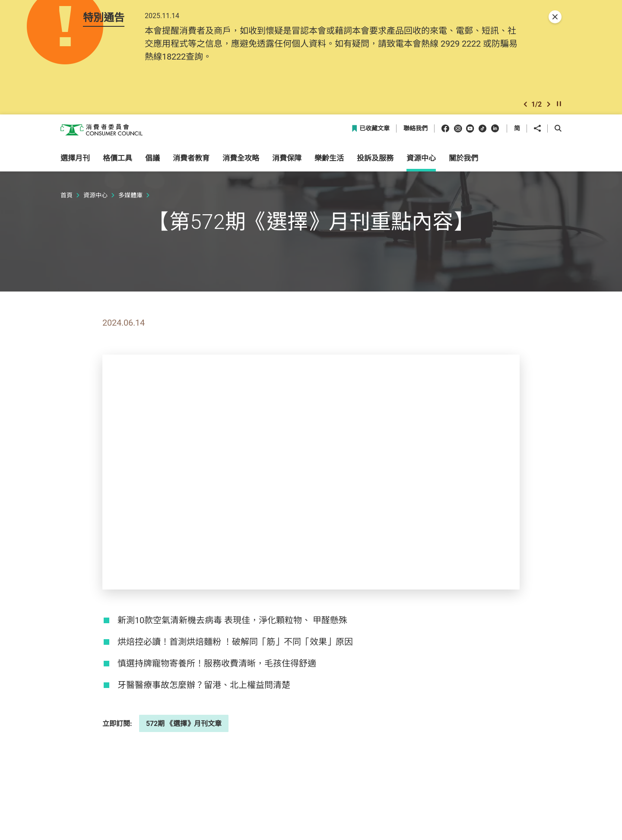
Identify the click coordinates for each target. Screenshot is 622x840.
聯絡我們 (416, 136)
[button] (525, 109)
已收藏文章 (370, 136)
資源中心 (95, 202)
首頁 (67, 202)
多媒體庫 (130, 202)
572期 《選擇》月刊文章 (184, 730)
